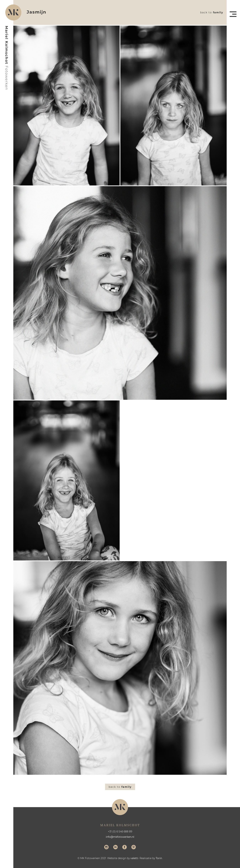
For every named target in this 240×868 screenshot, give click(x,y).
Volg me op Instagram (106, 848)
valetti (134, 858)
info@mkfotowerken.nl (120, 837)
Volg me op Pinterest (134, 848)
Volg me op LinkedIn (115, 848)
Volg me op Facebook (125, 848)
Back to (212, 12)
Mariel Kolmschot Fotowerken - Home (7, 58)
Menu (233, 14)
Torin (159, 858)
